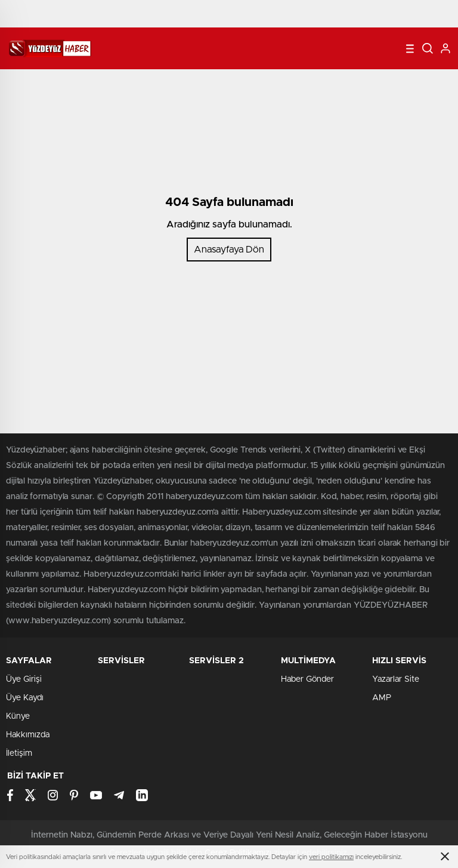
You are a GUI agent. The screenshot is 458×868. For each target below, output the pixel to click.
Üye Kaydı (25, 698)
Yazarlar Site (396, 679)
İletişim (19, 753)
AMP (382, 698)
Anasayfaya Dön (229, 250)
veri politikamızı (331, 857)
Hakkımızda (28, 735)
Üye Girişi (24, 679)
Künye (18, 716)
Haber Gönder (307, 679)
